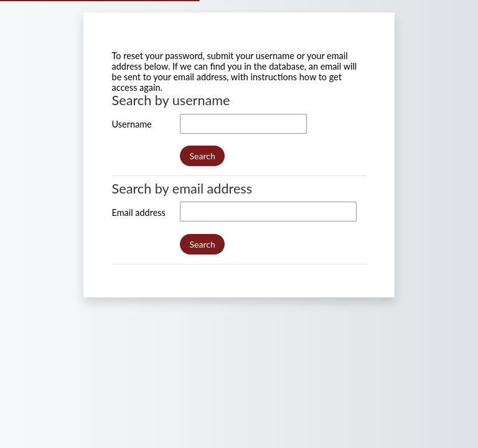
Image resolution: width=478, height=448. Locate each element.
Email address (139, 212)
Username (132, 124)
